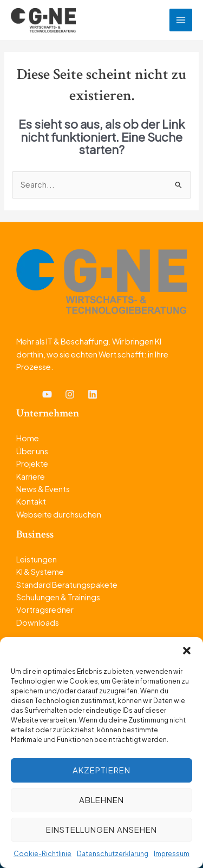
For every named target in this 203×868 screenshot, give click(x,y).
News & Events (43, 489)
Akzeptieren (101, 770)
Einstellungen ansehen (101, 829)
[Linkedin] (93, 394)
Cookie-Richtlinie (42, 854)
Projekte (32, 463)
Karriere (31, 476)
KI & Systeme (40, 572)
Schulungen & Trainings (58, 597)
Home (28, 438)
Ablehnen (101, 800)
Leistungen (37, 559)
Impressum (172, 854)
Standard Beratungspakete (67, 585)
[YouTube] (47, 394)
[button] (187, 651)
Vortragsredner (45, 609)
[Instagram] (70, 394)
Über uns (32, 451)
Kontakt (31, 501)
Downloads (38, 622)
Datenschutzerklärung (113, 854)
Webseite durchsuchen (59, 514)
